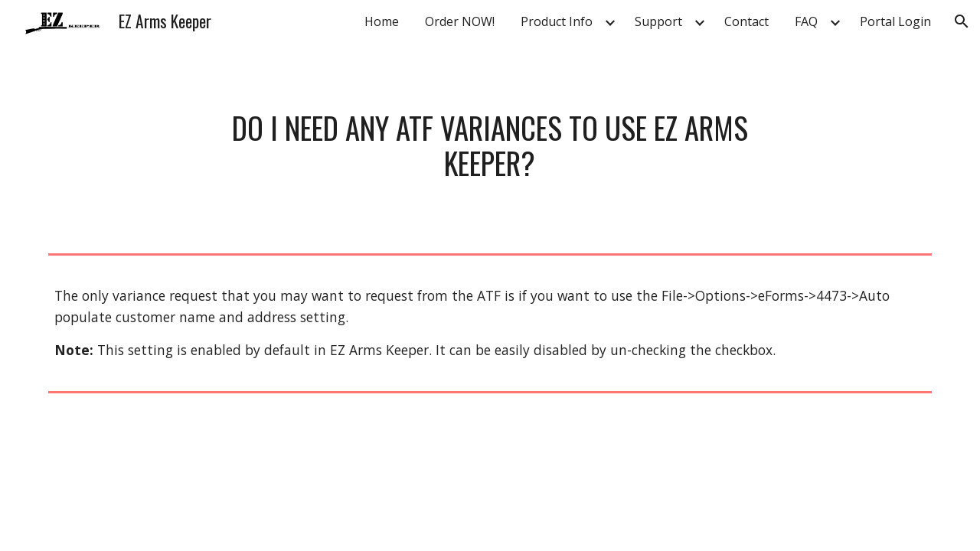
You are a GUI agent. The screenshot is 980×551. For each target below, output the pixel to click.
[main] (490, 145)
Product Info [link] (557, 21)
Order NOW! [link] (460, 21)
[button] (962, 21)
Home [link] (382, 21)
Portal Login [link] (895, 21)
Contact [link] (746, 21)
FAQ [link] (806, 21)
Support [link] (658, 21)
